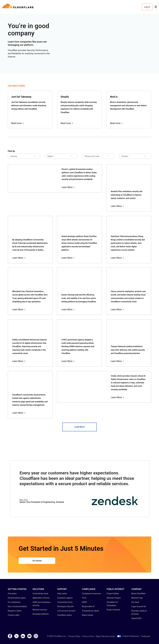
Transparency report (90, 611)
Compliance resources (91, 594)
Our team (135, 602)
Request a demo (15, 611)
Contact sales (14, 615)
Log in (147, 7)
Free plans (12, 594)
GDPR (84, 602)
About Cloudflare (139, 594)
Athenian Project (114, 598)
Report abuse (87, 615)
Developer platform (41, 614)
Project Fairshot (113, 610)
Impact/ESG (136, 618)
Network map (137, 598)
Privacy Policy (74, 636)
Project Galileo (113, 594)
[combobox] (12, 156)
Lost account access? (66, 611)
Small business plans (17, 598)
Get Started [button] (37, 561)
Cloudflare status (64, 615)
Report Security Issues (105, 636)
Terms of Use (88, 636)
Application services (41, 598)
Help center (62, 594)
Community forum (65, 602)
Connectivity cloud (40, 594)
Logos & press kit (139, 606)
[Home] (18, 7)
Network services (40, 610)
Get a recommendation (17, 606)
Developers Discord (65, 606)
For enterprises (14, 602)
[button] (115, 506)
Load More (79, 427)
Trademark (146, 636)
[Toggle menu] (156, 7)
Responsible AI (88, 606)
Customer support (65, 598)
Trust (84, 598)
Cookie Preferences (128, 636)
